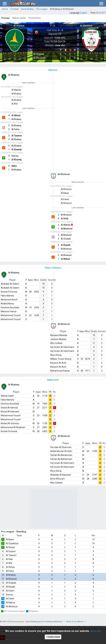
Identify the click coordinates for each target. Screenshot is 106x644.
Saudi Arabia (27, 9)
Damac (10, 595)
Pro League (42, 9)
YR (50, 392)
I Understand (53, 637)
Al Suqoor (11, 551)
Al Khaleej (11, 575)
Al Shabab (11, 583)
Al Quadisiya (12, 543)
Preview (5, 18)
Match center (19, 18)
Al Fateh (10, 599)
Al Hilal (9, 559)
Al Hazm (10, 591)
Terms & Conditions (75, 622)
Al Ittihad (10, 547)
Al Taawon (11, 555)
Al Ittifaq (10, 567)
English (84, 13)
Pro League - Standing (14, 532)
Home (5, 9)
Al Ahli (9, 563)
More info (96, 631)
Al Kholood (11, 579)
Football (14, 9)
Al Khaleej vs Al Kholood (62, 9)
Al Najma (10, 603)
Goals (43, 280)
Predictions (35, 18)
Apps (30, 280)
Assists (52, 280)
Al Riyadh (11, 587)
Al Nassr (10, 539)
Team (19, 536)
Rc (55, 392)
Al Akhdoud (12, 606)
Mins (36, 280)
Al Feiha (10, 571)
